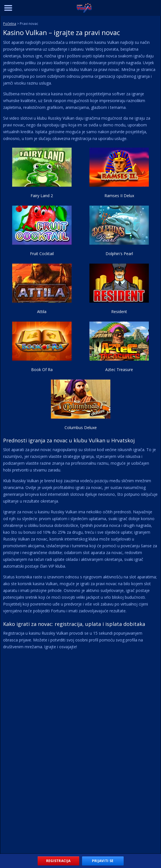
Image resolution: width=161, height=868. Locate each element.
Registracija (58, 861)
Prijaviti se (103, 861)
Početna (10, 24)
